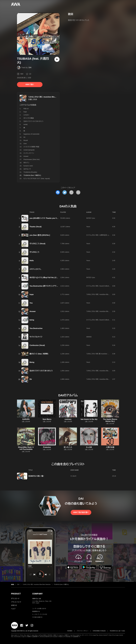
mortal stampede (29, 150)
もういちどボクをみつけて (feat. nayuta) (37, 179)
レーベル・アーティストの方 (40, 614)
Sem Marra (47, 419)
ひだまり (26, 115)
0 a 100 (89, 447)
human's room (28, 166)
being (32, 320)
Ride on (26, 109)
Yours (88, 227)
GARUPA (26, 419)
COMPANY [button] (37, 594)
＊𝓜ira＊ (73, 476)
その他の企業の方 (37, 617)
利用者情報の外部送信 (99, 631)
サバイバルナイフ (36, 337)
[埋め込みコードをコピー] (78, 192)
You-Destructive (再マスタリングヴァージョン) (47, 286)
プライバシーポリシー (83, 631)
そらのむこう (34, 252)
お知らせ (14, 605)
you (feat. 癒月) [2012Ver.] (40, 235)
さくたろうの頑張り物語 (31, 147)
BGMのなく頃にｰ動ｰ (36, 476)
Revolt (26, 140)
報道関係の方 (36, 611)
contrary (68, 419)
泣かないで (27, 169)
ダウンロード (15, 599)
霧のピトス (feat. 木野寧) (39, 354)
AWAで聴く (30, 84)
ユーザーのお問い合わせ (39, 609)
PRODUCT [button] (16, 594)
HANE (26, 124)
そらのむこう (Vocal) (37, 244)
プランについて (16, 602)
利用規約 (70, 631)
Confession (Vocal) (37, 345)
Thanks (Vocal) (36, 227)
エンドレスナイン (29, 153)
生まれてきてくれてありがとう (33, 121)
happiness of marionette (31, 134)
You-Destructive (36, 328)
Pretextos (47, 447)
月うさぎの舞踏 (29, 118)
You (31, 303)
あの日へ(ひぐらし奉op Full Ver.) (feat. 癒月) (47, 278)
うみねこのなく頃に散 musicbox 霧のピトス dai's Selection (105, 354)
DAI (30, 68)
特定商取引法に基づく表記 (117, 631)
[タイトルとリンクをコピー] (71, 192)
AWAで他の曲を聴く (81, 512)
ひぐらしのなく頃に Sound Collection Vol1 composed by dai (106, 286)
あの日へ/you (91, 218)
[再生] (57, 59)
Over (25, 144)
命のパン (26, 163)
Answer (26, 156)
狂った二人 (68, 447)
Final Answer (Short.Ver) (32, 159)
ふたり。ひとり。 (35, 269)
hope (25, 112)
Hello (32, 261)
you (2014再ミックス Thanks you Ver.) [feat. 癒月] (49, 218)
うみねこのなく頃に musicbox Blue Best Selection (48, 97)
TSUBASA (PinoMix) (30, 172)
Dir (24, 137)
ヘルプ (13, 609)
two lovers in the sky (89, 419)
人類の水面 (110, 447)
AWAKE (89, 337)
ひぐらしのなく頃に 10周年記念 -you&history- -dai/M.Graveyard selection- (111, 235)
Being (32, 362)
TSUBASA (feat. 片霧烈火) (61, 584)
